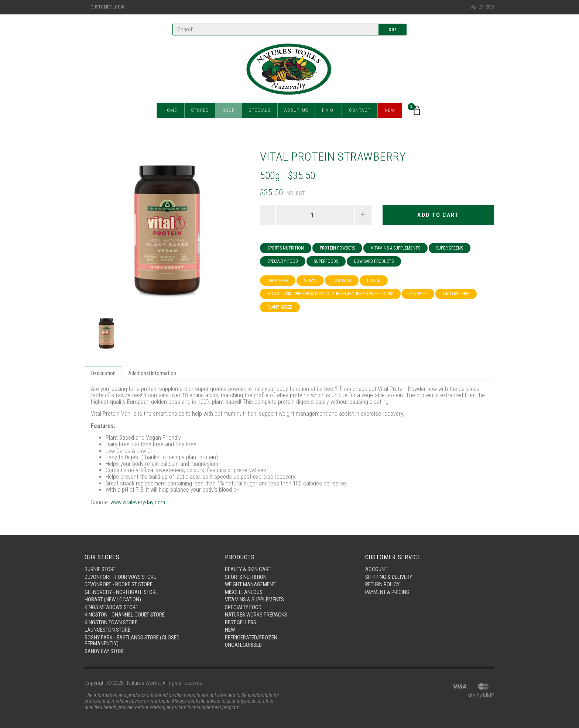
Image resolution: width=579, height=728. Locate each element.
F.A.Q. (328, 111)
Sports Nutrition (286, 248)
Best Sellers (241, 622)
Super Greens (450, 248)
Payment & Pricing (387, 592)
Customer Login (108, 7)
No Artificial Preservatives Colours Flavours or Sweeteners (330, 294)
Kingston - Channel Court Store (125, 615)
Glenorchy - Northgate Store (121, 592)
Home (170, 111)
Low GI (374, 281)
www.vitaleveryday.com (138, 502)
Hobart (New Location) (113, 600)
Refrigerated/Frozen (251, 638)
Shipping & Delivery (389, 577)
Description (103, 373)
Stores (200, 111)
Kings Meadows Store (111, 607)
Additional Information (152, 373)
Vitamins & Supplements (395, 248)
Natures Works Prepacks (256, 615)
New (390, 111)
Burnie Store (100, 569)
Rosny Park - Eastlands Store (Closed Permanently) (132, 641)
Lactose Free (456, 294)
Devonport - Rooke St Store (119, 584)
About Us (296, 111)
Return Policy (382, 584)
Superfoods (326, 261)
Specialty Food (283, 261)
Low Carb (342, 281)
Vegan (310, 281)
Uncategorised (243, 645)
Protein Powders (337, 248)
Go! (393, 30)
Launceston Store (107, 630)
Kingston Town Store (111, 622)
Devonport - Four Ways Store (120, 577)
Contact (360, 111)
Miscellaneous (244, 592)
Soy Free (418, 294)
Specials (260, 111)
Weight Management (250, 584)
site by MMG (481, 696)
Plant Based (280, 307)
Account (376, 569)
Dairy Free (278, 281)
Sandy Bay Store (105, 651)
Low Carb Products (374, 261)
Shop (229, 111)
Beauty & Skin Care (248, 569)
